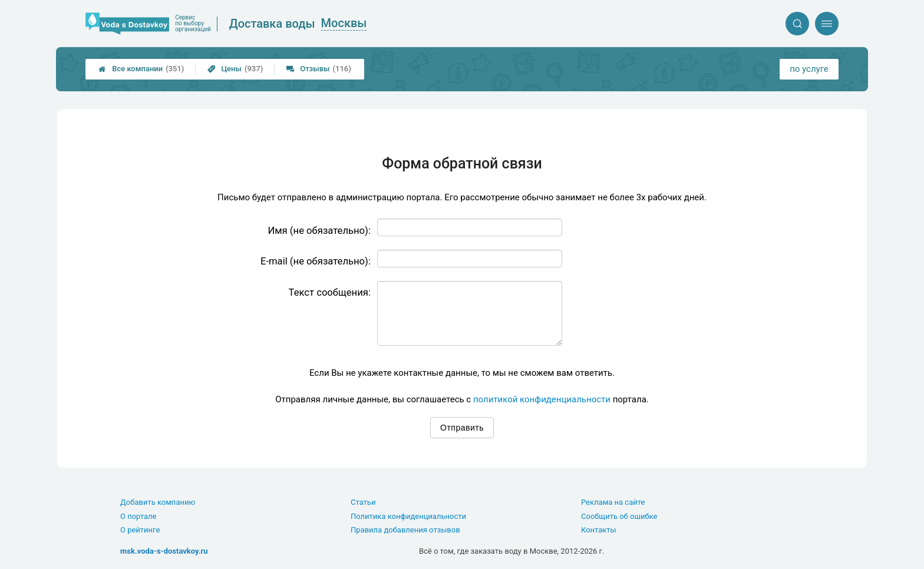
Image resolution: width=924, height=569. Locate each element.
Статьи (363, 502)
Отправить (462, 428)
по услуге (809, 69)
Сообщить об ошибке (619, 516)
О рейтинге (140, 530)
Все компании (141, 69)
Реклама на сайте (613, 502)
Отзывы (319, 69)
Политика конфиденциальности (408, 516)
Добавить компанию (158, 502)
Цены (235, 69)
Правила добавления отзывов (405, 530)
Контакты (599, 530)
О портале (138, 516)
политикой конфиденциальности (542, 399)
